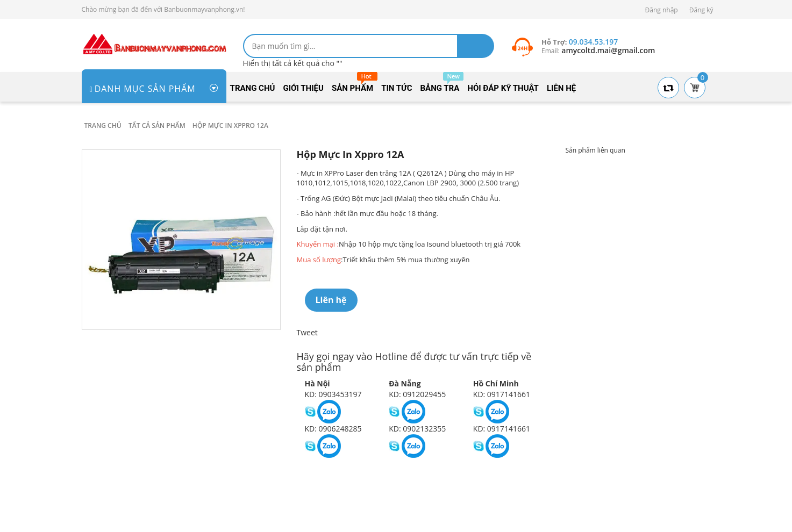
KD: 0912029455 (417, 394)
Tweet (307, 332)
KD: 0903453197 (333, 394)
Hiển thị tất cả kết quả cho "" (293, 63)
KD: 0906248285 (333, 429)
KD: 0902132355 (417, 429)
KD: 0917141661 (502, 394)
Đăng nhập (662, 10)
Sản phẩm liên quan (595, 150)
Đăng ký (701, 10)
